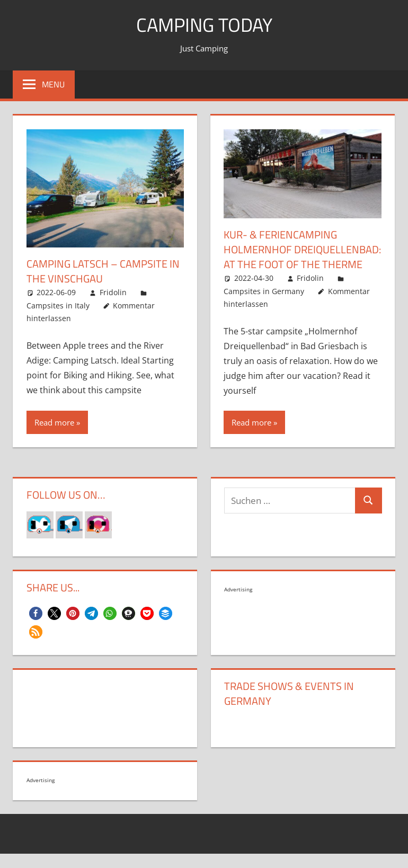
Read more (54, 422)
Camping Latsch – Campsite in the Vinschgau (103, 271)
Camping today (204, 25)
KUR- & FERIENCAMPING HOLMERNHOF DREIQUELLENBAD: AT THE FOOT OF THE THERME (302, 249)
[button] (36, 613)
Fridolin (113, 292)
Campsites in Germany (264, 291)
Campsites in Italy (58, 305)
